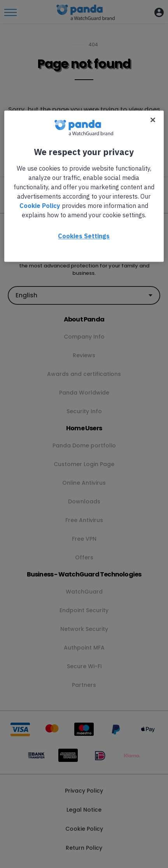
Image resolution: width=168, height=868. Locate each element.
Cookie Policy (40, 206)
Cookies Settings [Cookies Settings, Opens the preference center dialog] (84, 236)
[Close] (153, 120)
